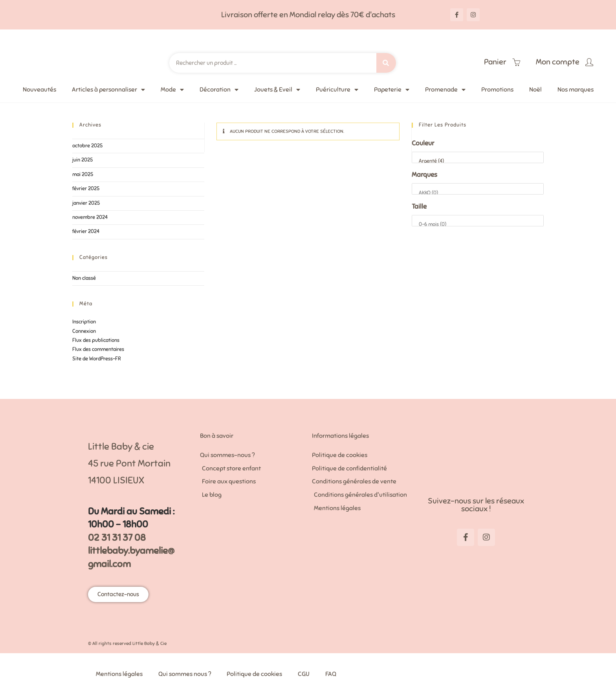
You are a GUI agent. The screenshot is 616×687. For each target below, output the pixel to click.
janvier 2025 (86, 203)
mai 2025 (83, 175)
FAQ (331, 674)
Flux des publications (96, 340)
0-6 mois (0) (478, 225)
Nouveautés (39, 90)
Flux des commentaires (98, 349)
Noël (535, 90)
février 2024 (86, 231)
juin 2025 (82, 160)
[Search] (386, 63)
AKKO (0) (478, 193)
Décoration (219, 90)
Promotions (497, 90)
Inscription (84, 322)
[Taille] (478, 221)
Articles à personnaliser (108, 90)
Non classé (84, 278)
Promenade (445, 90)
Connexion (84, 331)
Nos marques (576, 90)
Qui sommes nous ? (185, 674)
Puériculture (337, 90)
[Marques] (478, 189)
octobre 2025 (87, 146)
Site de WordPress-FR (97, 359)
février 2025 (86, 189)
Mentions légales (119, 674)
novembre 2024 (90, 217)
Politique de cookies (254, 674)
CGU (304, 674)
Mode (172, 90)
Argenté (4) (478, 161)
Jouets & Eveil (277, 90)
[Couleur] (478, 157)
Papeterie (392, 90)
